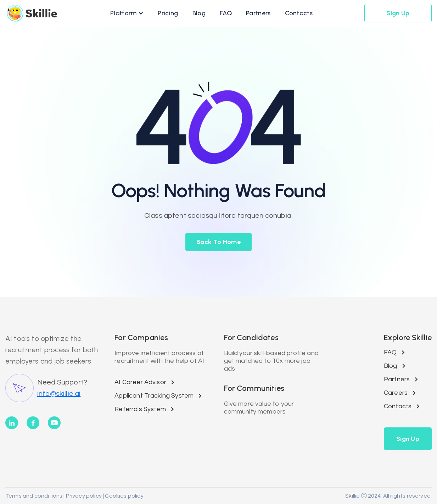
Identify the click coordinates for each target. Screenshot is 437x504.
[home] (32, 13)
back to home (218, 242)
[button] (127, 13)
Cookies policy (124, 496)
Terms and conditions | (35, 496)
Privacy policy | (85, 496)
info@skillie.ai (59, 394)
